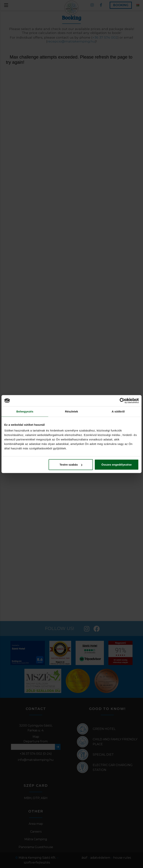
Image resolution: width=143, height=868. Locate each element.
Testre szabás (71, 465)
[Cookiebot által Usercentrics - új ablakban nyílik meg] (122, 401)
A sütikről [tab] (118, 411)
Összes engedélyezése (117, 465)
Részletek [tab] (71, 411)
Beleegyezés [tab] (25, 411)
